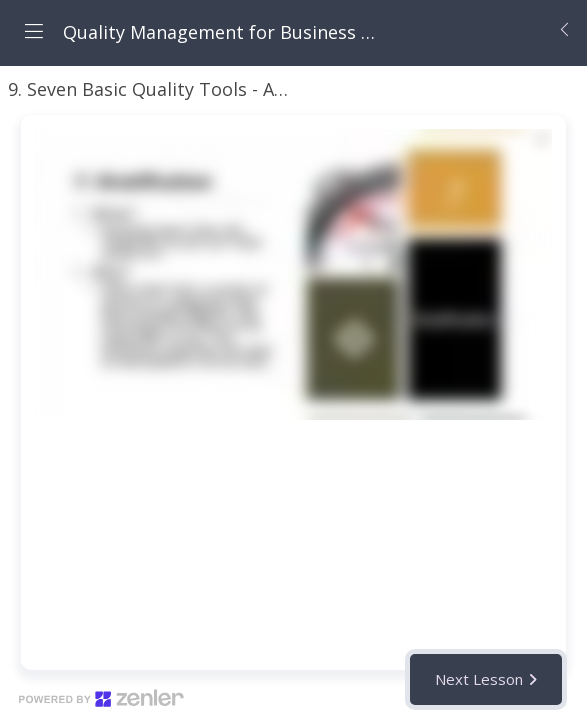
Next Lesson (479, 679)
